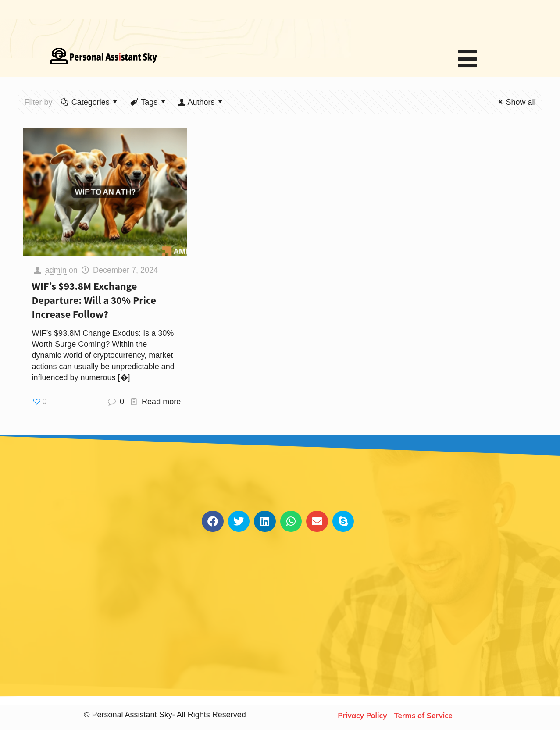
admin (56, 270)
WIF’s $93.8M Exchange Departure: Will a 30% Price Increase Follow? (94, 300)
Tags (148, 102)
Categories (90, 102)
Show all (515, 102)
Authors (201, 102)
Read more (161, 402)
